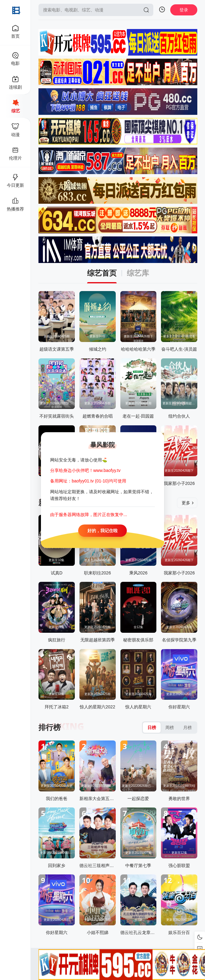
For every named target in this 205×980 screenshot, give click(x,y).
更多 (188, 503)
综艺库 (138, 273)
